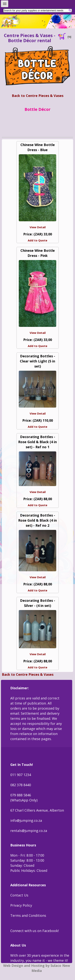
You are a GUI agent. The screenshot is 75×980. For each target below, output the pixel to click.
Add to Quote (37, 240)
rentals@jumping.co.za (29, 831)
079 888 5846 (21, 795)
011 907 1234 (21, 775)
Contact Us (19, 895)
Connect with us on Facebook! (34, 931)
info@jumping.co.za (26, 820)
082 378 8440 (21, 785)
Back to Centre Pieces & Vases (38, 96)
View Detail (38, 227)
